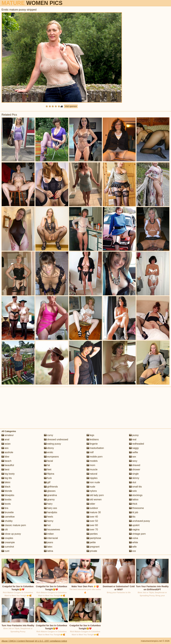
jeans (49, 542)
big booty (8, 474)
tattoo (134, 500)
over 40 (92, 517)
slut (133, 482)
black (6, 487)
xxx (133, 551)
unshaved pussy (140, 521)
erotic (49, 452)
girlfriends (51, 487)
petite (91, 542)
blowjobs (8, 495)
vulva (134, 538)
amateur (8, 435)
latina (49, 551)
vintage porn (137, 534)
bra (5, 508)
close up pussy (11, 534)
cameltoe (8, 517)
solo (133, 491)
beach (6, 461)
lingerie (92, 444)
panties (92, 534)
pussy (134, 435)
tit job (134, 512)
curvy (49, 435)
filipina (49, 474)
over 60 (92, 525)
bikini (6, 482)
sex (133, 457)
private (92, 551)
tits (132, 517)
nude (91, 487)
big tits (7, 478)
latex (48, 547)
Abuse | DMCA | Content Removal (18, 641)
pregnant (93, 547)
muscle (92, 469)
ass (5, 448)
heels (49, 517)
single (134, 474)
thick (133, 504)
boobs (6, 500)
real (133, 439)
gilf (47, 482)
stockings (136, 495)
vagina (134, 530)
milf (90, 452)
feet (48, 469)
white (134, 542)
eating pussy (52, 444)
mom (91, 465)
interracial (51, 538)
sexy (133, 461)
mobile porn (95, 457)
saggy (134, 448)
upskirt (134, 525)
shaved (135, 465)
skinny (134, 478)
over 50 (92, 521)
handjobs (51, 512)
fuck (48, 478)
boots (6, 504)
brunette (8, 512)
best (5, 469)
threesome (136, 508)
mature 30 (94, 512)
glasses (50, 491)
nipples (92, 478)
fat (47, 465)
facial (48, 461)
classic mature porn (14, 525)
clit (5, 530)
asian (6, 444)
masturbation (95, 448)
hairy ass (50, 508)
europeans (51, 457)
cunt (5, 551)
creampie (8, 542)
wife (133, 547)
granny (49, 500)
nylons (92, 491)
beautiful (8, 465)
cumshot (8, 547)
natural (92, 474)
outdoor (92, 508)
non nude (93, 482)
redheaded (137, 444)
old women (94, 500)
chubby (7, 521)
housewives (52, 530)
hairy (48, 504)
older (91, 504)
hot (47, 525)
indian (49, 534)
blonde (7, 491)
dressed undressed (56, 439)
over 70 (92, 530)
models (92, 461)
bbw (5, 457)
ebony (49, 448)
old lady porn (95, 495)
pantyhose (94, 538)
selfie (134, 452)
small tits (135, 487)
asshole (7, 452)
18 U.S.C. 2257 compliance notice (51, 641)
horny (49, 521)
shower (135, 469)
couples (7, 538)
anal (5, 439)
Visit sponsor (71, 106)
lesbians (93, 439)
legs (90, 435)
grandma (50, 495)
